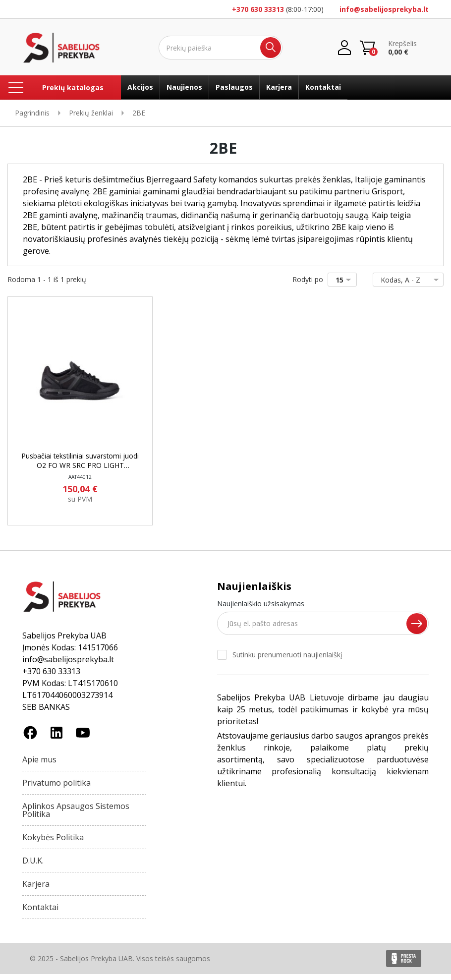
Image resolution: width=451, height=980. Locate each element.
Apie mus (39, 765)
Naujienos (184, 87)
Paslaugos (234, 87)
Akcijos (140, 87)
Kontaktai (323, 87)
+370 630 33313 (258, 9)
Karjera (279, 87)
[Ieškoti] (221, 48)
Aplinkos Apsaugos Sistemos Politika (76, 816)
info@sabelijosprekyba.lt (384, 9)
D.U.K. (33, 866)
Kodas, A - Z (406, 280)
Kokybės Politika (53, 843)
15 (345, 280)
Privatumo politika (56, 789)
